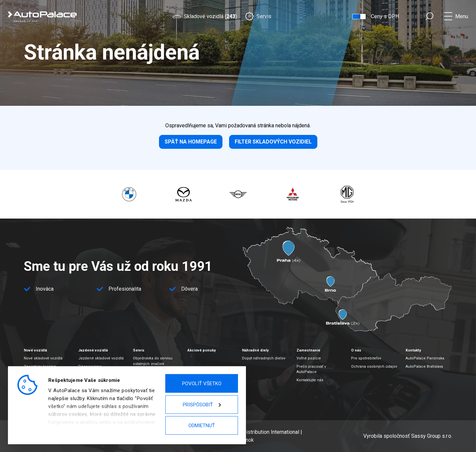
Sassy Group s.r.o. (432, 436)
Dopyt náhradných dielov (264, 358)
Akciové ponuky (202, 350)
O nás (356, 350)
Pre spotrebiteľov (366, 358)
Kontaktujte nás (310, 380)
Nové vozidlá (35, 350)
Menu (462, 16)
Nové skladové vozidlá (43, 358)
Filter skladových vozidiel (273, 142)
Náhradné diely (255, 350)
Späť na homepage (191, 142)
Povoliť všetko (202, 384)
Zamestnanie (308, 350)
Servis (258, 16)
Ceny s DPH (385, 16)
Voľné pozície (309, 358)
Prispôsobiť (202, 404)
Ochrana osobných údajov (374, 367)
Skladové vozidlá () (205, 16)
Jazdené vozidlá (93, 350)
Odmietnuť (202, 426)
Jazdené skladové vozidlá (101, 358)
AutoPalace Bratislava (424, 367)
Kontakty (413, 350)
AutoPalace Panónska (425, 358)
